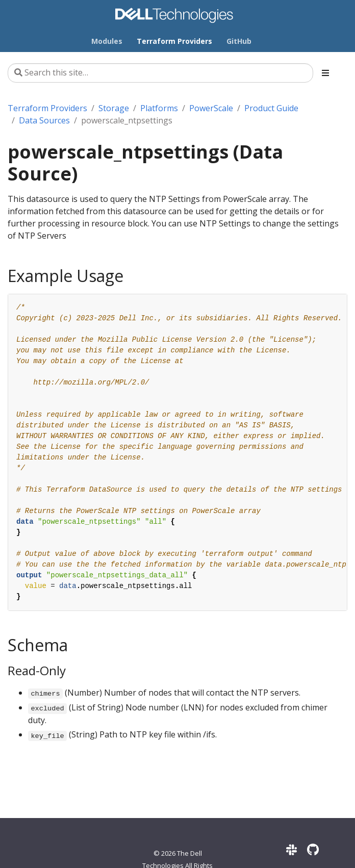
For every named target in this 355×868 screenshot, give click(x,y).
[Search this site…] (160, 73)
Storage (114, 108)
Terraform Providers (47, 108)
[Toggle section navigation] (325, 73)
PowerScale (211, 108)
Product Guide (271, 108)
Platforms (159, 108)
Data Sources (44, 120)
